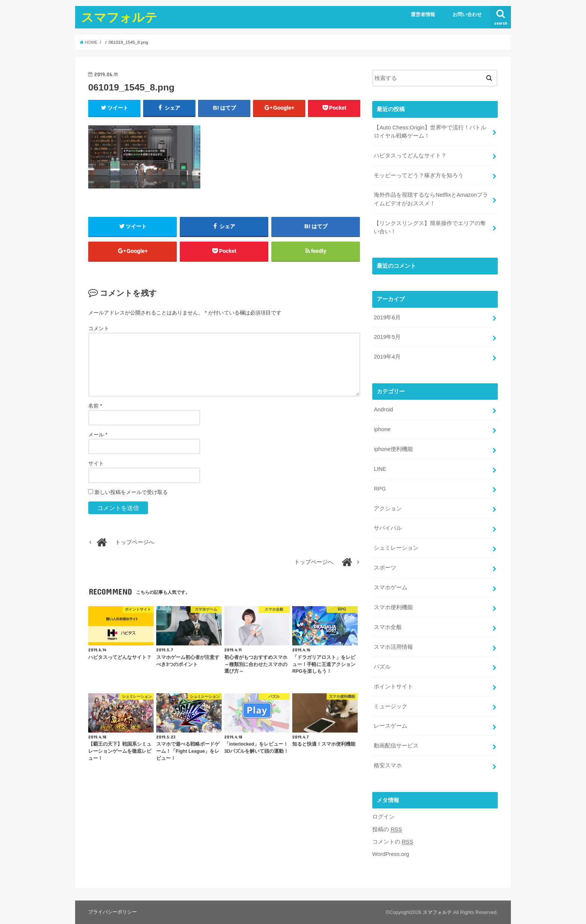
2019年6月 (387, 317)
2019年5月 (387, 337)
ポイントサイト (393, 687)
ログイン (383, 817)
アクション (388, 509)
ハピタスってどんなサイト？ (410, 156)
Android (383, 409)
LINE (380, 469)
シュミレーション (396, 548)
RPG (380, 489)
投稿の (387, 830)
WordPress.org (391, 854)
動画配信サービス (396, 746)
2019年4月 (387, 357)
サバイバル (388, 528)
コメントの (393, 842)
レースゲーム (391, 726)
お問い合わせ (467, 14)
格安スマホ (388, 765)
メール (98, 435)
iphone (382, 429)
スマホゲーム (391, 587)
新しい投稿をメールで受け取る (131, 492)
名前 (95, 406)
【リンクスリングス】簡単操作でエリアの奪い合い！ (430, 227)
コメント (99, 328)
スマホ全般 (388, 627)
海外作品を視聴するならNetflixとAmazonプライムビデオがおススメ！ (431, 199)
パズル (382, 667)
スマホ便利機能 (393, 607)
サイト (96, 463)
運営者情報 (423, 14)
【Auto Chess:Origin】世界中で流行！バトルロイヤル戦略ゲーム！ (430, 132)
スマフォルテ (119, 17)
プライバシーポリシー (112, 912)
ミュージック (391, 706)
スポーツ (385, 568)
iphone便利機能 (393, 449)
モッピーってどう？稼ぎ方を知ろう (419, 175)
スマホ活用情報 (393, 647)
